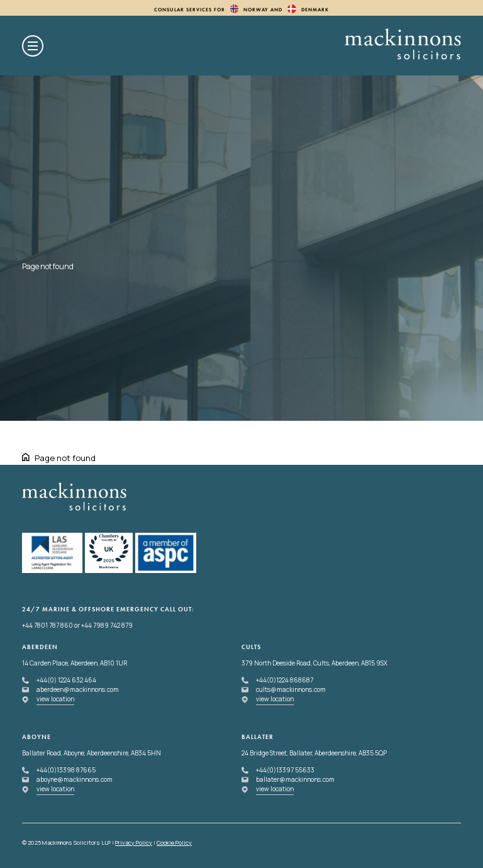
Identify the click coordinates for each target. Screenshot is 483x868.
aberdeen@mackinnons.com (78, 689)
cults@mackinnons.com (291, 689)
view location (55, 699)
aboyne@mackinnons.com (75, 779)
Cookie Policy (174, 843)
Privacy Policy (134, 843)
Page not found (65, 458)
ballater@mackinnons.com (295, 779)
